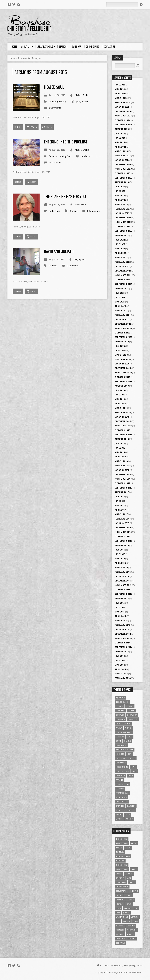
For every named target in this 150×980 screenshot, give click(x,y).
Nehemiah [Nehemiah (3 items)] (131, 926)
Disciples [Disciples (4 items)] (120, 715)
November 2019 (123, 372)
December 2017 (123, 474)
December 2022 (123, 218)
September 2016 (123, 541)
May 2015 (120, 612)
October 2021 (122, 280)
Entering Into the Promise (66, 142)
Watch (32, 127)
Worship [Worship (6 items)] (129, 819)
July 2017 (120, 497)
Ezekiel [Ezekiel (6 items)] (129, 895)
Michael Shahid (82, 95)
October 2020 (122, 333)
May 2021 (120, 302)
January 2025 (122, 107)
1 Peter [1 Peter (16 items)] (128, 848)
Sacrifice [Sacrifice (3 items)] (120, 806)
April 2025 (120, 94)
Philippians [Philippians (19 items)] (132, 930)
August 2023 (122, 182)
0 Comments (55, 108)
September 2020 (123, 337)
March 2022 (121, 257)
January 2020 (122, 364)
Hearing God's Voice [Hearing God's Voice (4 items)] (125, 750)
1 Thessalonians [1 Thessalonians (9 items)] (123, 856)
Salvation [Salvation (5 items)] (131, 806)
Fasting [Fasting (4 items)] (128, 728)
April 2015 (120, 616)
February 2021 (123, 315)
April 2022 (120, 253)
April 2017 (120, 510)
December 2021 (123, 271)
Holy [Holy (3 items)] (129, 754)
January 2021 (122, 319)
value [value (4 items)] (128, 815)
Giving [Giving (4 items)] (129, 737)
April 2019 (120, 404)
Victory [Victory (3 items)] (119, 819)
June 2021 (120, 297)
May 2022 (120, 249)
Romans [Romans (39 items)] (132, 939)
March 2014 (121, 674)
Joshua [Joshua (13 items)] (126, 913)
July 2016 (120, 550)
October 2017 (122, 483)
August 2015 (122, 598)
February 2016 (123, 572)
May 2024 (120, 142)
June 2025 (120, 85)
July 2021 (120, 293)
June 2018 (120, 448)
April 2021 (120, 306)
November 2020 (123, 328)
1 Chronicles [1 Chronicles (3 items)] (122, 839)
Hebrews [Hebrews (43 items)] (120, 904)
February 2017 (123, 519)
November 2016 (123, 532)
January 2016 (122, 576)
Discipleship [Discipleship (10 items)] (132, 715)
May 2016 (120, 559)
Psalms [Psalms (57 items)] (130, 934)
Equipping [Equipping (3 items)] (120, 719)
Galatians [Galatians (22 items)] (120, 900)
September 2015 (123, 594)
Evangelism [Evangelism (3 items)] (133, 719)
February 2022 (123, 262)
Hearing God (65, 156)
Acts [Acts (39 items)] (129, 878)
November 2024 (123, 116)
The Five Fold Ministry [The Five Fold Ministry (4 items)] (125, 810)
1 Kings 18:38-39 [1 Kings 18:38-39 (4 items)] (122, 702)
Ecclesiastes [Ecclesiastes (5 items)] (121, 891)
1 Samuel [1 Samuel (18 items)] (120, 852)
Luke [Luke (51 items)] (118, 921)
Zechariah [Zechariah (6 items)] (120, 943)
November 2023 (123, 169)
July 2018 (120, 443)
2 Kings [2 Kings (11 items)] (134, 869)
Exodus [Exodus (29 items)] (119, 895)
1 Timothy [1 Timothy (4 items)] (120, 861)
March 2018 (121, 461)
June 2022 (120, 244)
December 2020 (123, 324)
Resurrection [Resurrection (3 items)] (122, 802)
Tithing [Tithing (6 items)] (119, 815)
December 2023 (123, 164)
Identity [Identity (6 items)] (132, 758)
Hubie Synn (80, 205)
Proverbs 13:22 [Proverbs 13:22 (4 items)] (122, 793)
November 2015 (123, 585)
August (38, 58)
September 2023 (123, 178)
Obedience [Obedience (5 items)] (120, 776)
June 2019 (120, 395)
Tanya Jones (80, 259)
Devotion (53, 156)
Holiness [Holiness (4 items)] (120, 754)
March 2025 (121, 98)
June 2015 (120, 607)
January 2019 (122, 417)
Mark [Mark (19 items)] (136, 921)
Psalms (85, 102)
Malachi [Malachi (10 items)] (127, 921)
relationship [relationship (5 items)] (122, 797)
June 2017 (120, 501)
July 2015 (120, 603)
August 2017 (122, 492)
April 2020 (120, 350)
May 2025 (120, 89)
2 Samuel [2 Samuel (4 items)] (129, 874)
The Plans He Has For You (65, 196)
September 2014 (123, 647)
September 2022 (123, 231)
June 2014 (120, 660)
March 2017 (121, 514)
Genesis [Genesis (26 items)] (131, 900)
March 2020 (121, 355)
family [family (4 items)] (119, 728)
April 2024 (120, 147)
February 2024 (123, 156)
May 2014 (120, 665)
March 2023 (121, 204)
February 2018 (123, 466)
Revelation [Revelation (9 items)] (121, 939)
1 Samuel (53, 266)
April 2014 (120, 669)
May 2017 (120, 505)
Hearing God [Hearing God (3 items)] (122, 745)
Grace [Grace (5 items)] (119, 741)
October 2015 (122, 589)
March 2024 (121, 151)
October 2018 (122, 430)
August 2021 (122, 288)
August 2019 (122, 386)
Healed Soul (54, 87)
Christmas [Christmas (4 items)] (120, 711)
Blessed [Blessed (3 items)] (119, 706)
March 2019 (121, 408)
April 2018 (120, 457)
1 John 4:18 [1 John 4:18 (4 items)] (120, 698)
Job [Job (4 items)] (136, 908)
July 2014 (120, 656)
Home (13, 58)
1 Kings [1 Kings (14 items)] (119, 848)
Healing (63, 102)
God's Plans (54, 211)
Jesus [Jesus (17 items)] (133, 767)
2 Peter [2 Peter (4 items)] (119, 874)
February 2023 (123, 209)
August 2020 (122, 341)
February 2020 (123, 359)
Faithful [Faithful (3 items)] (127, 724)
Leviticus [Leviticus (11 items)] (135, 917)
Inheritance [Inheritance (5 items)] (121, 763)
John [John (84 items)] (118, 913)
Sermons (22, 58)
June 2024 (120, 138)
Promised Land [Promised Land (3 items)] (122, 784)
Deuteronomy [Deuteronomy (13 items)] (122, 887)
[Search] (122, 4)
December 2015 (123, 581)
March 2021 (121, 310)
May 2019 (120, 399)
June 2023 (120, 191)
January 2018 (122, 470)
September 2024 (123, 125)
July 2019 (120, 390)
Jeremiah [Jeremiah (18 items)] (128, 908)
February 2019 (123, 412)
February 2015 (123, 625)
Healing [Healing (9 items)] (128, 741)
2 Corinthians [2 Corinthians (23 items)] (122, 869)
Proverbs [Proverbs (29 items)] (120, 934)
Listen (47, 127)
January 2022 (122, 266)
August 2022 (122, 235)
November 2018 (123, 426)
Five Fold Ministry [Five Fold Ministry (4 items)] (124, 732)
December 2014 (123, 634)
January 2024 (122, 160)
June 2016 (120, 554)
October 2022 (122, 226)
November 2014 (123, 638)
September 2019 (123, 381)
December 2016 (123, 528)
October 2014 (122, 643)
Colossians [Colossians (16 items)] (121, 882)
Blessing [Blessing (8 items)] (129, 706)
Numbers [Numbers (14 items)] (120, 930)
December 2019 (123, 368)
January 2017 (122, 523)
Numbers (85, 156)
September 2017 (123, 488)
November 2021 (123, 275)
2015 (30, 58)
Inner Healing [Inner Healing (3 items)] (122, 767)
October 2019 (122, 377)
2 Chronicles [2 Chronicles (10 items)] (122, 865)
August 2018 (122, 439)
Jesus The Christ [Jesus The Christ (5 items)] (123, 771)
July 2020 (120, 346)
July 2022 (120, 240)
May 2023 (120, 195)
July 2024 (120, 133)
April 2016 (120, 563)
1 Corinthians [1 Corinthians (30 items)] (122, 843)
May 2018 (120, 452)
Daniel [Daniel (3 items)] (132, 882)
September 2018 (123, 435)
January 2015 (122, 629)
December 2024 (123, 111)
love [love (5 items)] (134, 771)
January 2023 (122, 213)
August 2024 (122, 129)
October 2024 (122, 120)
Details (18, 127)
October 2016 (122, 536)
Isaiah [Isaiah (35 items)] (129, 904)
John (78, 102)
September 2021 (123, 284)
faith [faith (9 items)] (118, 724)
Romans (74, 211)
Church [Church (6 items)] (131, 711)
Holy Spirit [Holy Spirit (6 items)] (121, 758)
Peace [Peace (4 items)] (130, 776)
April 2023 (120, 200)
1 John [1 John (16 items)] (134, 843)
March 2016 (121, 567)
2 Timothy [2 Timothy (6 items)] (120, 878)
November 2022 (123, 222)
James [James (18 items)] (118, 908)
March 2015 (121, 620)
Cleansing (53, 102)
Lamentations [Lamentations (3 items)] (122, 917)
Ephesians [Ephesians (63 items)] (134, 891)
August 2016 (122, 545)
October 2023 (122, 173)
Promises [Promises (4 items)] (120, 789)
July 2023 (120, 187)
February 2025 (123, 102)
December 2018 (123, 421)
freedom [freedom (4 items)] (120, 737)
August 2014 (122, 651)
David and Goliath (59, 251)
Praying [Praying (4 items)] (119, 780)
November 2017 (123, 479)
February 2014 (123, 678)
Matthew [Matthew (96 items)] (120, 926)
